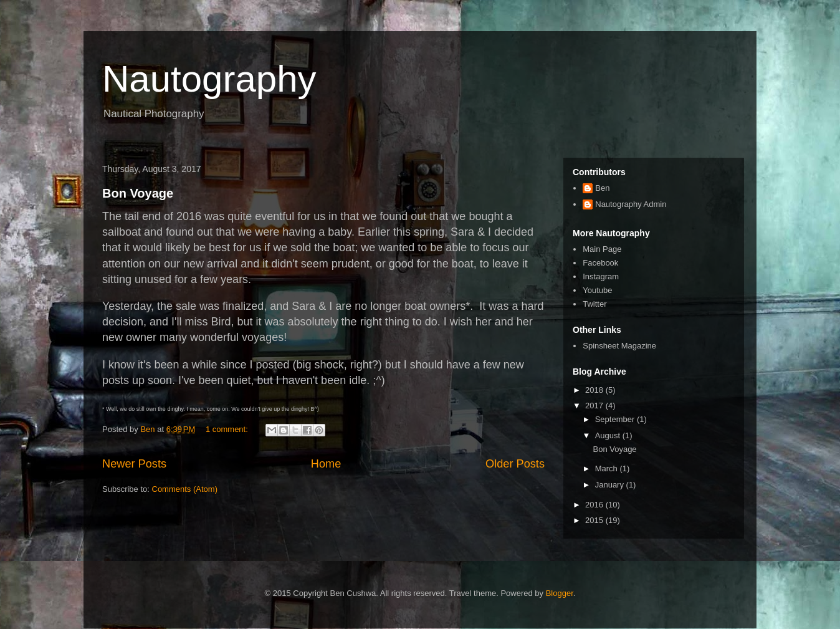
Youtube (597, 290)
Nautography (209, 79)
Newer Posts (134, 464)
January (611, 485)
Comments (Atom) (185, 489)
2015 (595, 520)
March (608, 468)
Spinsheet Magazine (619, 346)
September (616, 419)
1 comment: (228, 429)
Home (326, 464)
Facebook (600, 263)
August (609, 435)
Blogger (560, 593)
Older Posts (515, 464)
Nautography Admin (631, 204)
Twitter (594, 304)
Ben (602, 188)
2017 (595, 406)
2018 (595, 390)
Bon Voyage (138, 193)
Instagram (601, 276)
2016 (595, 505)
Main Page (602, 249)
